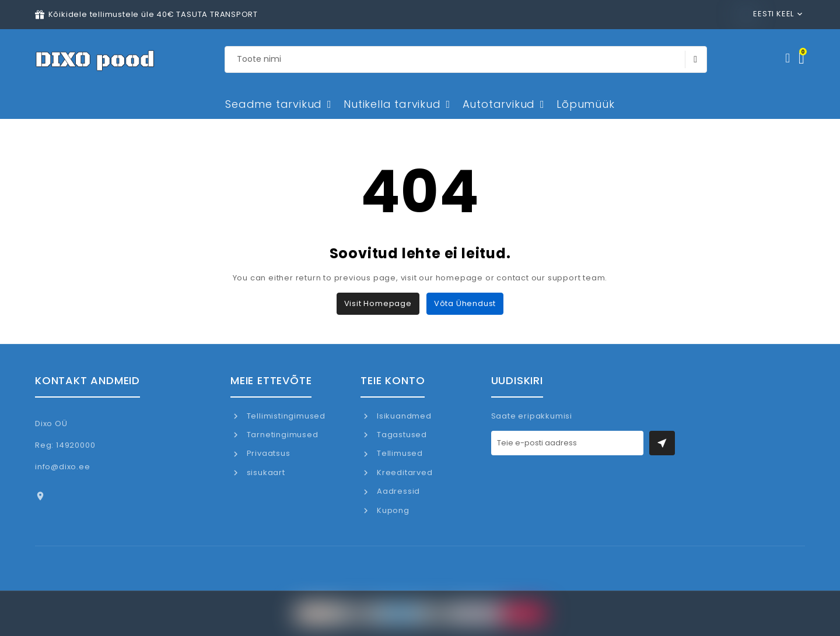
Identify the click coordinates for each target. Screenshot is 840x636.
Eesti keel (768, 14)
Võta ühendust (465, 303)
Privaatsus (267, 453)
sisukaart (265, 472)
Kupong (392, 510)
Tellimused (399, 453)
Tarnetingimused (281, 435)
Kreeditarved (403, 472)
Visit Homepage (378, 303)
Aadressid (397, 491)
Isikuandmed (403, 416)
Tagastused (401, 435)
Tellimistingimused (285, 416)
